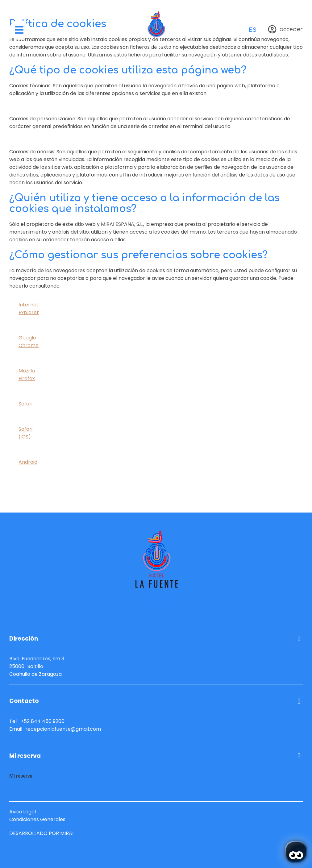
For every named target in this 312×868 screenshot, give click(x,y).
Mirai (67, 833)
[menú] (19, 30)
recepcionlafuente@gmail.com (63, 729)
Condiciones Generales (37, 819)
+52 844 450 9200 (43, 721)
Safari (25, 404)
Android (28, 462)
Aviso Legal (23, 812)
